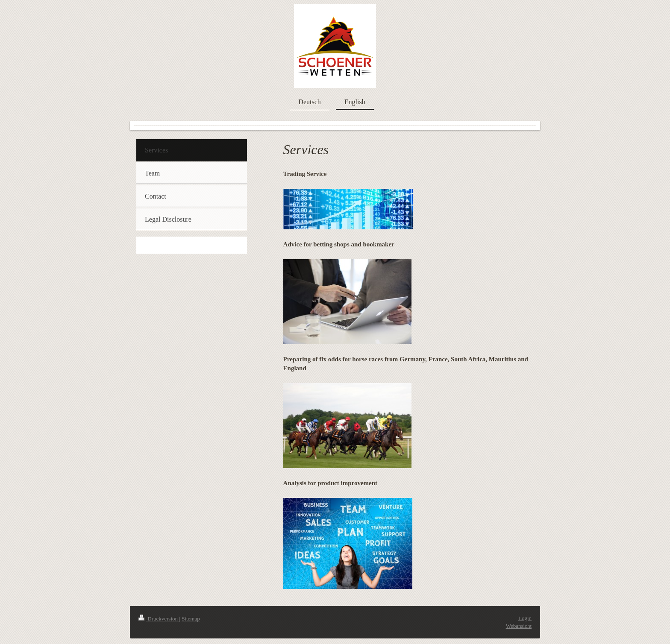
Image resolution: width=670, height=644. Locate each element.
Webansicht (519, 626)
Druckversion (159, 619)
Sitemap (191, 619)
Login (525, 618)
